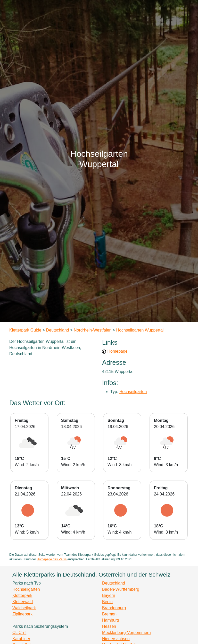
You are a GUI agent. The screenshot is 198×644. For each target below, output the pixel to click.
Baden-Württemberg (121, 589)
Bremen (109, 614)
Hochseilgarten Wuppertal (140, 330)
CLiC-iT (19, 633)
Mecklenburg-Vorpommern (126, 633)
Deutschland (58, 330)
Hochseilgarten (133, 392)
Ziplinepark (22, 614)
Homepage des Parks (52, 559)
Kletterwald (23, 602)
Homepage (117, 351)
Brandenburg (114, 608)
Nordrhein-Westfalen (93, 330)
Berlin (107, 602)
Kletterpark (22, 595)
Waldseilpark (24, 608)
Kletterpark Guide (25, 330)
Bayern (109, 595)
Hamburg (111, 620)
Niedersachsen (116, 639)
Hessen (109, 626)
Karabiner (21, 639)
